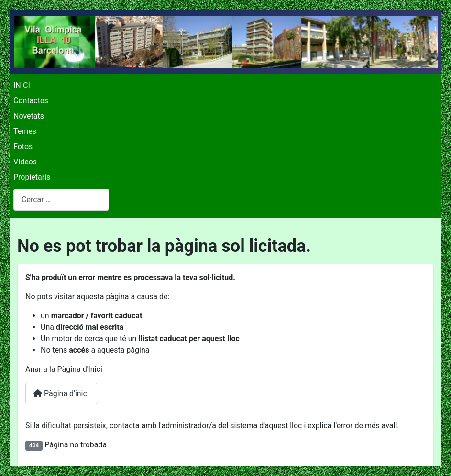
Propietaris (32, 177)
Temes (25, 131)
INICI (22, 85)
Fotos (23, 146)
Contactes (31, 101)
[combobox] (61, 200)
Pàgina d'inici (61, 394)
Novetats (29, 116)
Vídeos (25, 162)
